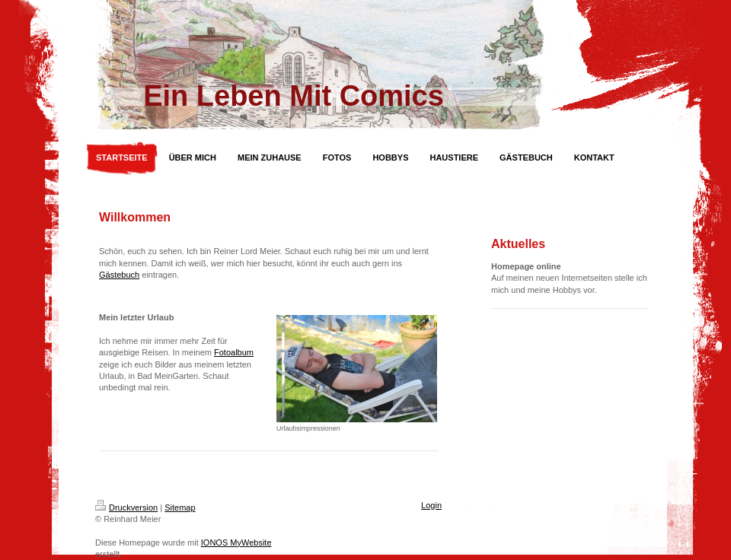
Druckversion (126, 508)
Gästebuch (119, 275)
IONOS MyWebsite (236, 542)
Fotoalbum (234, 352)
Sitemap (180, 508)
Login (431, 505)
